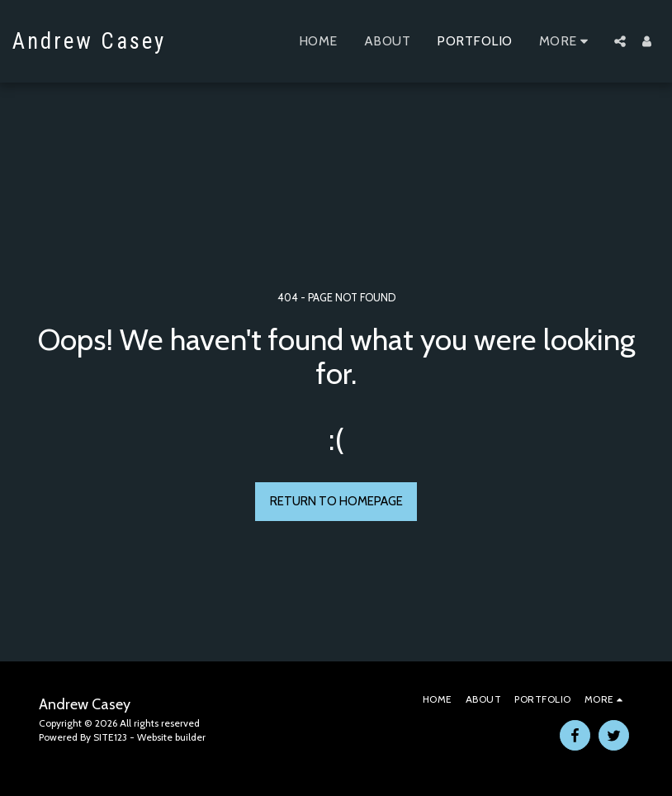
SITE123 (110, 737)
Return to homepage (336, 501)
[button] (620, 41)
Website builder (171, 737)
